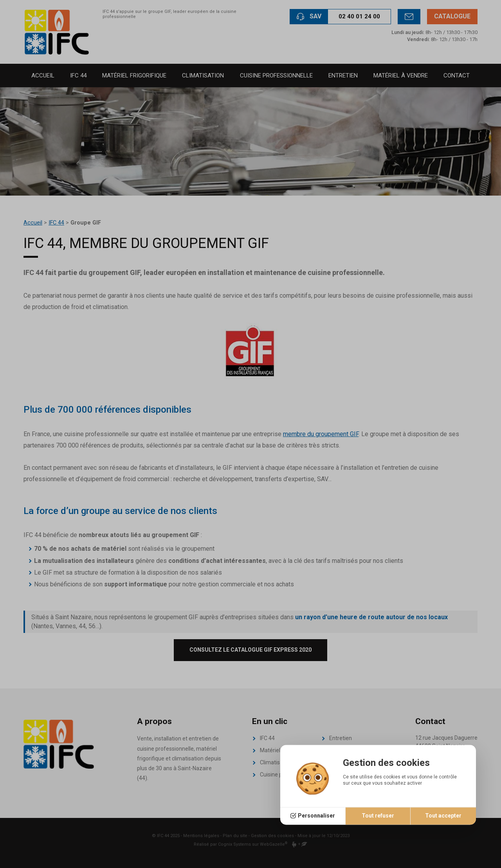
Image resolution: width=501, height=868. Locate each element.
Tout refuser (378, 816)
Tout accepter (443, 816)
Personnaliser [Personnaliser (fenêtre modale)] (316, 816)
